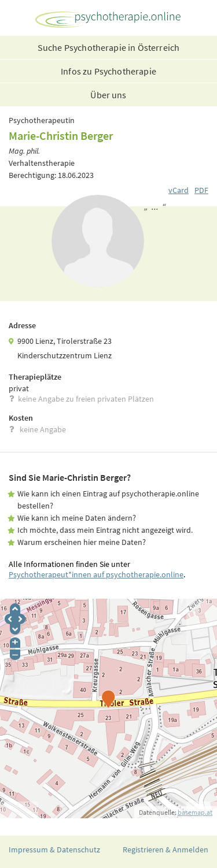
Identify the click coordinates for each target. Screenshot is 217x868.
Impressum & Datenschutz (54, 850)
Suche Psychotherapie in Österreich (108, 47)
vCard (179, 190)
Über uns (108, 95)
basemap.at (195, 812)
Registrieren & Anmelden (165, 850)
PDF (201, 190)
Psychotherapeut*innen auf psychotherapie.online (96, 574)
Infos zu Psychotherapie (108, 71)
